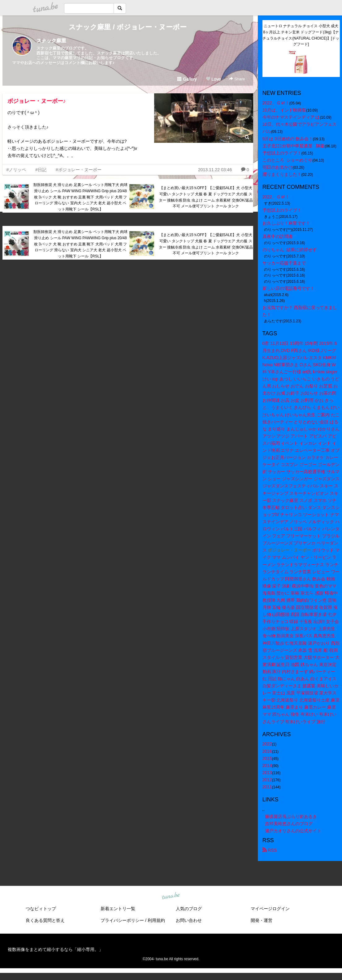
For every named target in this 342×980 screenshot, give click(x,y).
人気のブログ (189, 909)
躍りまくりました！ (282, 174)
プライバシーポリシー (122, 920)
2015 (267, 758)
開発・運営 (262, 920)
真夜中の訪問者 (278, 236)
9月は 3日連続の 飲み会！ (288, 139)
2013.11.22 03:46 (215, 170)
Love (213, 79)
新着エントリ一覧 (118, 909)
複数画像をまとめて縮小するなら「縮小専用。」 (55, 949)
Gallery (187, 79)
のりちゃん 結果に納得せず (290, 250)
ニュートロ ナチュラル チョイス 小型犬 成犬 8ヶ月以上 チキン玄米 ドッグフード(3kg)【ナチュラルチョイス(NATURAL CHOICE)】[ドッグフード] (301, 35)
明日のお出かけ (278, 167)
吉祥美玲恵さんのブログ (289, 824)
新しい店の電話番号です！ (288, 288)
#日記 (41, 170)
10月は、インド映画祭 (284, 110)
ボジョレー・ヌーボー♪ (37, 101)
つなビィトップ (41, 909)
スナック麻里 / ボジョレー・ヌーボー (128, 27)
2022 (267, 744)
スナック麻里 (51, 41)
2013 (267, 773)
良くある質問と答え (45, 920)
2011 (267, 787)
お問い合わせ (189, 920)
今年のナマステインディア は (291, 117)
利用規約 (156, 920)
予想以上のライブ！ (282, 153)
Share (237, 79)
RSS (270, 850)
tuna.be (171, 896)
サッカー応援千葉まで (284, 263)
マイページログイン (270, 909)
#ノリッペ (16, 170)
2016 (267, 751)
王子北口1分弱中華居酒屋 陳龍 (294, 146)
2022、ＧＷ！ (276, 103)
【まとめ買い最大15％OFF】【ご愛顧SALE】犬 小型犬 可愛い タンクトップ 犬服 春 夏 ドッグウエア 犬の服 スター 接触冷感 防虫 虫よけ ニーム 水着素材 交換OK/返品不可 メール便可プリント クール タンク (206, 197)
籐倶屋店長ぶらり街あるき (291, 817)
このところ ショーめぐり (288, 160)
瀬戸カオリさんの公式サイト (293, 831)
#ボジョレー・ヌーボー (79, 170)
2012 (267, 780)
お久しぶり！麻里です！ (286, 223)
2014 (267, 766)
